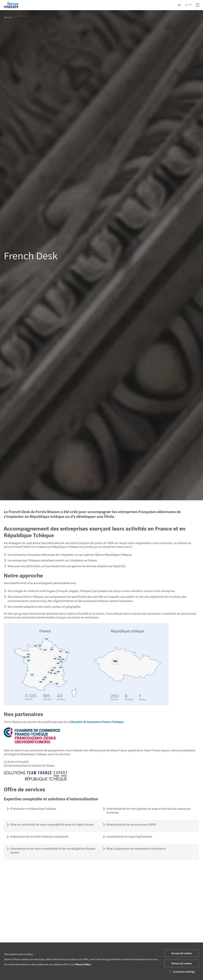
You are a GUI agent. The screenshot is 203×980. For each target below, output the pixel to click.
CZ (187, 5)
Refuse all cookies (182, 963)
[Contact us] (179, 5)
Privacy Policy (83, 964)
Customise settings (182, 972)
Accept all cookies (182, 953)
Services (8, 17)
